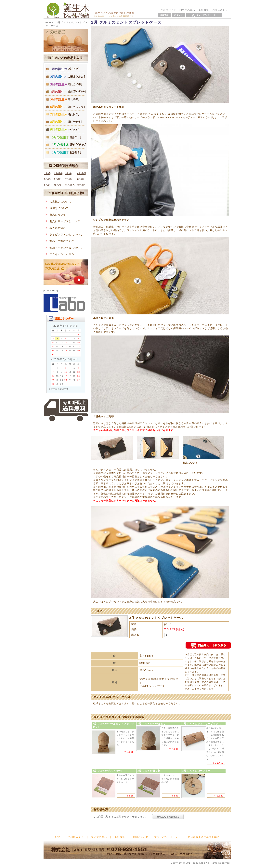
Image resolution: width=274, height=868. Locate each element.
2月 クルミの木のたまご (152, 723)
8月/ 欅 (80, 179)
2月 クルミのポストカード (108, 771)
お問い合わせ (220, 10)
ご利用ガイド (168, 10)
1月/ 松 (47, 173)
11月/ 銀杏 (70, 185)
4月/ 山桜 (82, 173)
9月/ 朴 (47, 185)
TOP (58, 837)
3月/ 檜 (68, 173)
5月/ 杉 (47, 179)
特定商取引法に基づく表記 (203, 837)
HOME (49, 22)
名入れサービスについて (63, 221)
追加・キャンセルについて (64, 248)
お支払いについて (59, 202)
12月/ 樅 (81, 185)
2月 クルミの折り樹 (149, 771)
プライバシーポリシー (61, 254)
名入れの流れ (56, 228)
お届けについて (57, 208)
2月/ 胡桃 (58, 173)
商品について (56, 215)
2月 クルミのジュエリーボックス (202, 723)
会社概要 (204, 10)
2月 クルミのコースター (197, 771)
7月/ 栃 (68, 179)
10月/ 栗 (58, 185)
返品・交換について (60, 241)
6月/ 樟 (57, 179)
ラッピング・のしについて (64, 235)
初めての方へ (187, 10)
